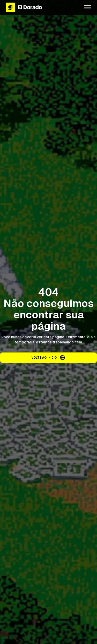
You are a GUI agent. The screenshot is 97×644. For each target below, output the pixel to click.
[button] (87, 7)
